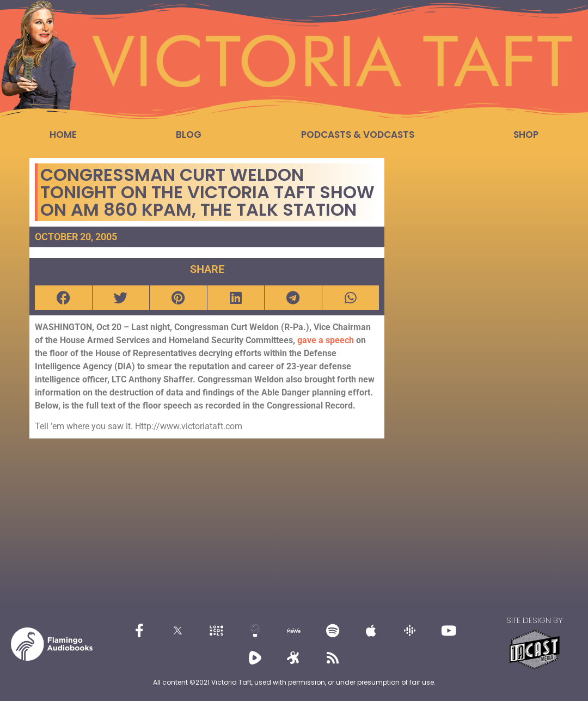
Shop (526, 135)
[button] (63, 298)
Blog (189, 135)
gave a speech (327, 340)
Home (63, 135)
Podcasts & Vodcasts (358, 135)
